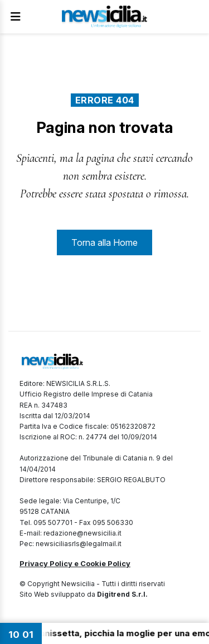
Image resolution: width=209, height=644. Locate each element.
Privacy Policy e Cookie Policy (75, 563)
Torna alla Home (104, 242)
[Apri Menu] (16, 17)
